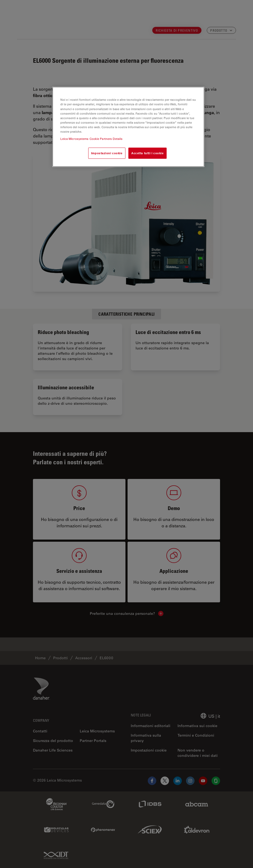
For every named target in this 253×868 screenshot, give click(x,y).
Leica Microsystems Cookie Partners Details (91, 139)
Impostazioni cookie (107, 153)
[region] (128, 127)
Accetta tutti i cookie (147, 153)
